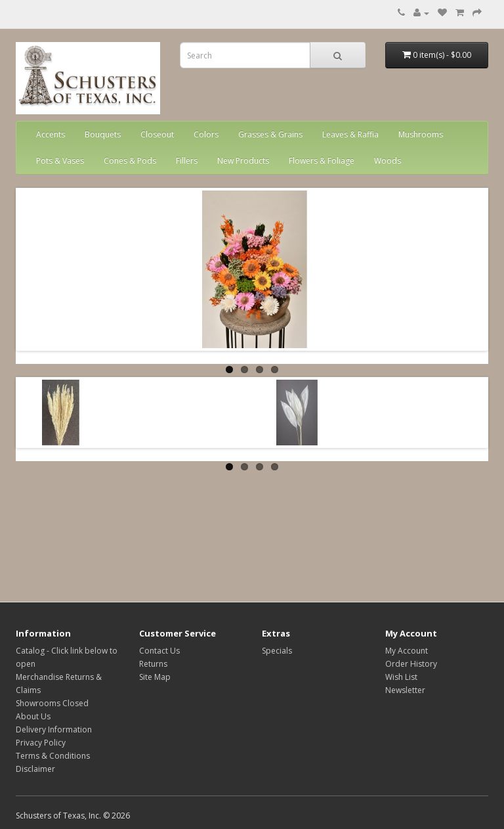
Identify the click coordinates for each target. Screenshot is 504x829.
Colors (206, 134)
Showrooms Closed (52, 703)
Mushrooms (421, 134)
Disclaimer (35, 769)
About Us (33, 716)
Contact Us (159, 651)
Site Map (155, 677)
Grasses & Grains (270, 134)
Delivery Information (54, 729)
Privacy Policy (41, 743)
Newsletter (405, 690)
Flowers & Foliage (322, 161)
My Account (407, 651)
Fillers (187, 161)
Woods (388, 161)
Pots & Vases (60, 161)
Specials (277, 651)
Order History (411, 664)
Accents (51, 134)
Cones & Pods (130, 161)
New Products (243, 161)
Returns (153, 664)
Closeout (157, 134)
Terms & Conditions (53, 756)
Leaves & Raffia (350, 134)
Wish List (401, 677)
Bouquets (103, 134)
